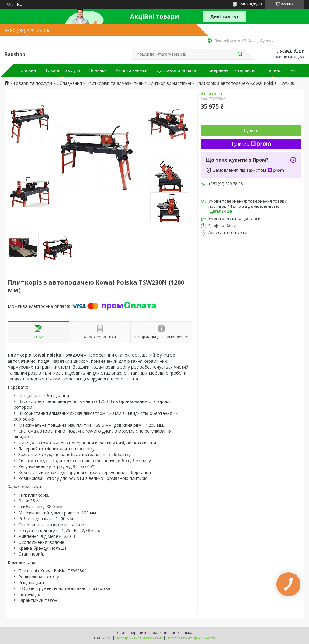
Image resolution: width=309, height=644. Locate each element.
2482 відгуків (251, 4)
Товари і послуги (62, 70)
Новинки (98, 70)
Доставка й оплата (176, 70)
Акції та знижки (132, 70)
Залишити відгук (288, 57)
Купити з (251, 144)
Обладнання (69, 83)
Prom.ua (185, 633)
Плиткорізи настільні (170, 83)
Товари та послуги (32, 83)
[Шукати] (240, 54)
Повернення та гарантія (230, 70)
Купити (251, 130)
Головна (27, 70)
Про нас (273, 70)
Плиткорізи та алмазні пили (115, 83)
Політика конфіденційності (191, 638)
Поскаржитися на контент (139, 638)
